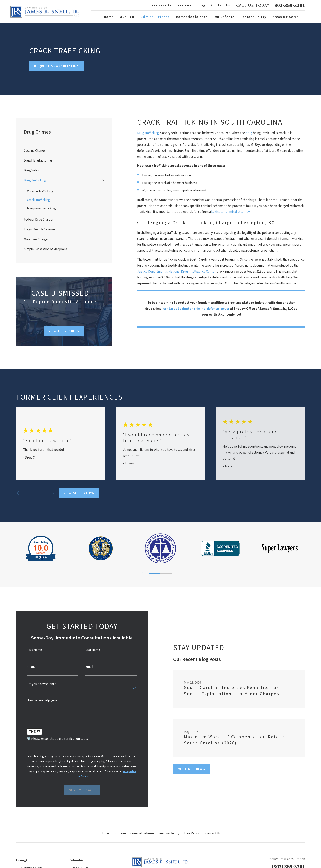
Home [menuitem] (109, 17)
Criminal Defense (142, 833)
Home (105, 833)
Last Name (92, 650)
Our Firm (120, 833)
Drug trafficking (148, 133)
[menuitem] (64, 151)
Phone (30, 667)
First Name (33, 650)
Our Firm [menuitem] (127, 17)
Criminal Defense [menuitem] (155, 17)
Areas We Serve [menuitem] (286, 17)
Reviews (185, 5)
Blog (202, 5)
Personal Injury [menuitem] (254, 17)
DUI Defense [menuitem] (224, 17)
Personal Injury (169, 833)
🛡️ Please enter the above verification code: (56, 739)
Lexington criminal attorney (230, 212)
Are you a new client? (40, 684)
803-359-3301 (290, 5)
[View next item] (82, 318)
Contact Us (221, 5)
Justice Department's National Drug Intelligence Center (176, 271)
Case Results (160, 5)
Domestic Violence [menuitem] (192, 17)
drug (249, 133)
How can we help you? (41, 700)
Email (88, 667)
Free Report (192, 833)
